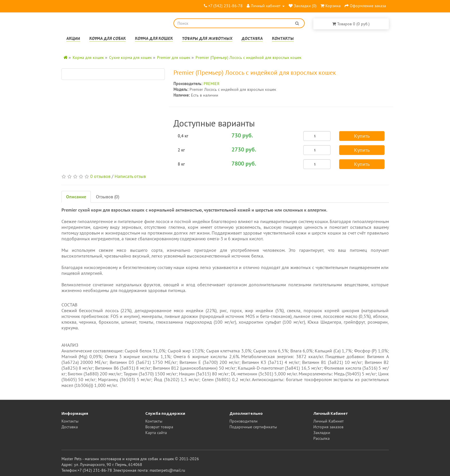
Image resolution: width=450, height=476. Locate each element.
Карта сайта (156, 433)
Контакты (283, 39)
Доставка (252, 39)
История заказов (328, 427)
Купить (362, 136)
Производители (244, 421)
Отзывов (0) (108, 197)
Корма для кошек (154, 39)
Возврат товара (159, 427)
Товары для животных (207, 39)
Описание (76, 197)
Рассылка (321, 438)
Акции (73, 39)
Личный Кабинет (329, 421)
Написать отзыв (130, 176)
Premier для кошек (174, 57)
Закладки (322, 433)
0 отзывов (100, 176)
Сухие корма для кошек (131, 57)
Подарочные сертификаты (253, 427)
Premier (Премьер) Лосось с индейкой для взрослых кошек (249, 57)
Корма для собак (108, 39)
